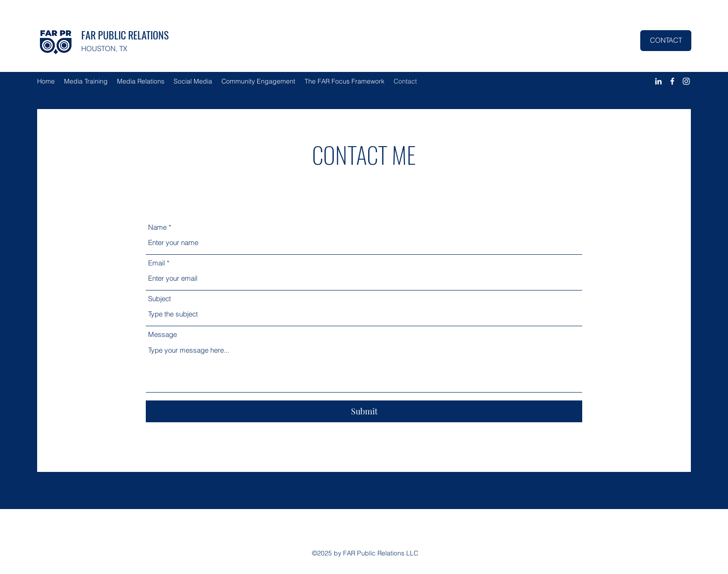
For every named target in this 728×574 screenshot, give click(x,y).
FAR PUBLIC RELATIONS (125, 35)
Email (156, 263)
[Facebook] (672, 81)
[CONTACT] (666, 41)
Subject (159, 299)
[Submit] (364, 411)
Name (157, 227)
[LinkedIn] (658, 81)
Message (162, 334)
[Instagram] (686, 81)
